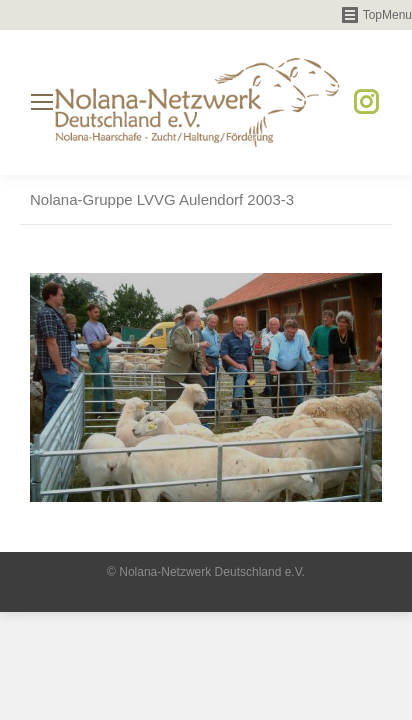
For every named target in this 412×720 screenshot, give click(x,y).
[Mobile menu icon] (42, 102)
